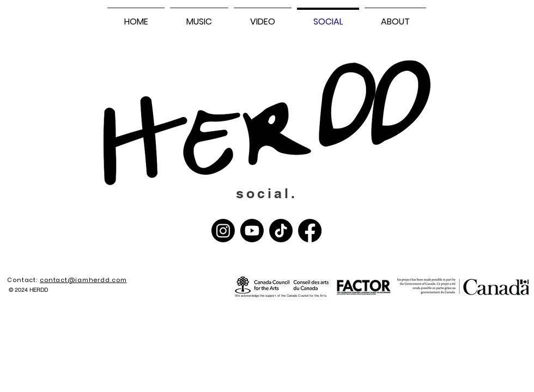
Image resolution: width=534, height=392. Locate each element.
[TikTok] (281, 231)
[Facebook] (310, 231)
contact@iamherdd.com (83, 280)
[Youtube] (252, 231)
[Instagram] (223, 231)
